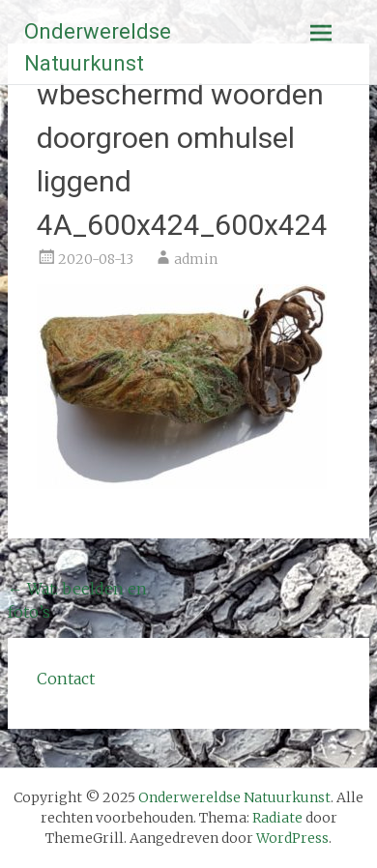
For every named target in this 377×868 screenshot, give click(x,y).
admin (196, 259)
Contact (66, 679)
